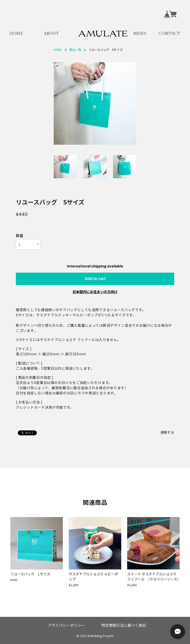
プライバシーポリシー (66, 625)
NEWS (140, 34)
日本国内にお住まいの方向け (95, 292)
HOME (16, 34)
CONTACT (170, 34)
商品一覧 (75, 50)
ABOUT (51, 34)
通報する (167, 432)
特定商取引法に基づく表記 (124, 625)
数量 (20, 235)
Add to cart (95, 279)
